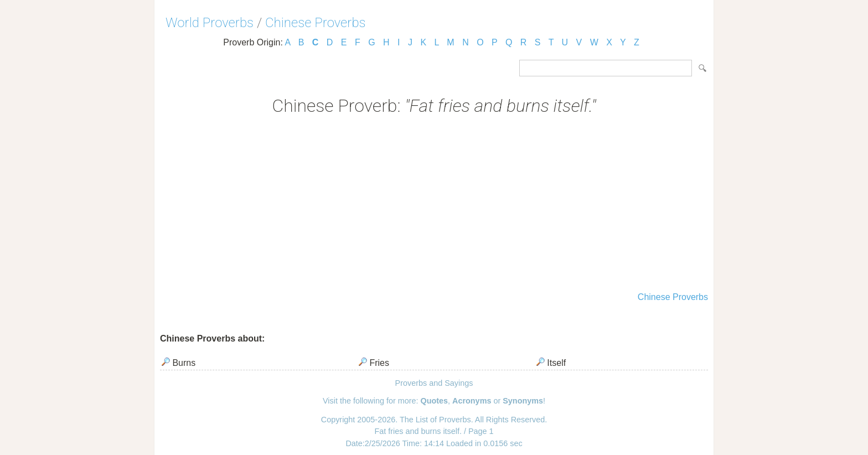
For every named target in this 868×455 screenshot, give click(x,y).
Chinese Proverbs (316, 23)
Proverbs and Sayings (434, 383)
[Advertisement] (434, 205)
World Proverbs (210, 23)
